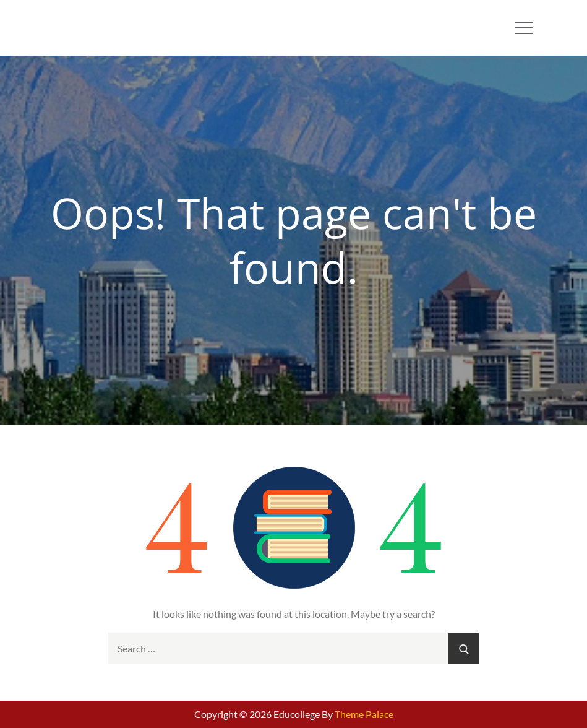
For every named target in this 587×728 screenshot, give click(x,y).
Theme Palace (364, 714)
